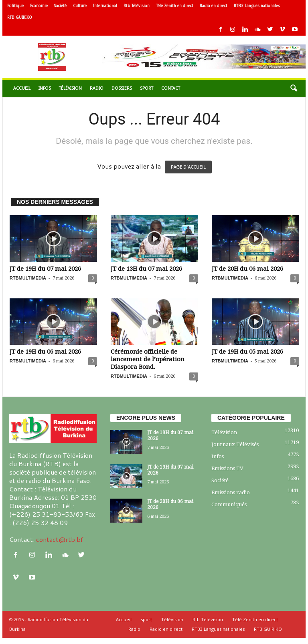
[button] (294, 89)
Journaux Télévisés (235, 444)
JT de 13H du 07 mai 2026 (146, 269)
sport (147, 88)
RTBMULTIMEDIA (28, 278)
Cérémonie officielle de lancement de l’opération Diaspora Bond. (148, 359)
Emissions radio (231, 492)
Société (60, 6)
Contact (171, 88)
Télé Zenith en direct (175, 6)
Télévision (70, 88)
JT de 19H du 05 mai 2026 (247, 352)
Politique (15, 6)
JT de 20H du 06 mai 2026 (247, 269)
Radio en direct (214, 6)
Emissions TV (227, 468)
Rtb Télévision (137, 6)
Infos (45, 88)
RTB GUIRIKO (20, 17)
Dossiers (122, 88)
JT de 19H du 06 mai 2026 (45, 352)
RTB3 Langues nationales (257, 6)
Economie (39, 6)
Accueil (22, 88)
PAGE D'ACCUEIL (188, 167)
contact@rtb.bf (60, 539)
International (105, 6)
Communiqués (229, 504)
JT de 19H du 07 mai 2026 (45, 269)
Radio (97, 88)
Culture (80, 6)
